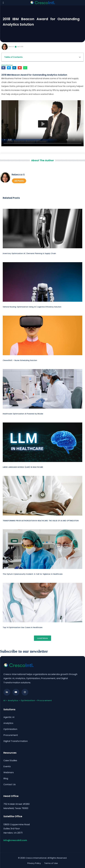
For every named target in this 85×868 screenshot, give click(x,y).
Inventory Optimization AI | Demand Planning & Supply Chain (29, 253)
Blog (6, 778)
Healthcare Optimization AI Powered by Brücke (23, 414)
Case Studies (10, 760)
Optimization (10, 729)
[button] (80, 57)
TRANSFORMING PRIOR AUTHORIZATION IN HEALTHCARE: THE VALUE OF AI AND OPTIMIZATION (41, 520)
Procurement (11, 735)
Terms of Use (51, 863)
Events (7, 766)
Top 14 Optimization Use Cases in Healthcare (23, 627)
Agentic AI (9, 717)
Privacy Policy (34, 863)
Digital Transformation (16, 741)
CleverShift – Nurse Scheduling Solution (20, 360)
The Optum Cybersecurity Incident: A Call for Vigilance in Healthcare (33, 574)
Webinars (9, 772)
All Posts (19, 181)
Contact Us (10, 784)
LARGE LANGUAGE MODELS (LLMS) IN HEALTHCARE (23, 467)
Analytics (8, 723)
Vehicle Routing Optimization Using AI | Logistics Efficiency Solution (32, 307)
